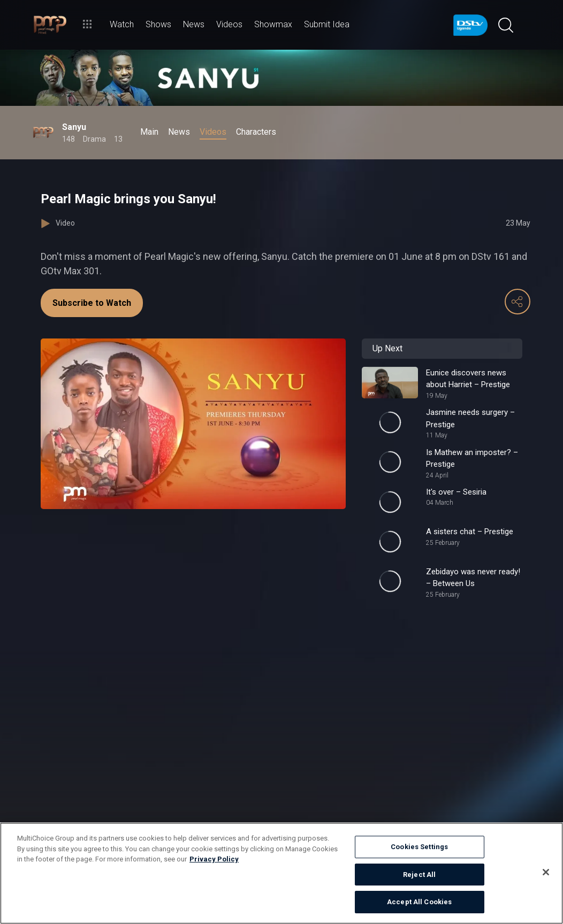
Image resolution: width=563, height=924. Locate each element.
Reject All (419, 875)
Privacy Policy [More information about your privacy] (214, 859)
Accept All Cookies (419, 902)
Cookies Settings (419, 847)
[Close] (546, 872)
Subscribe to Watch (92, 303)
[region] (281, 873)
